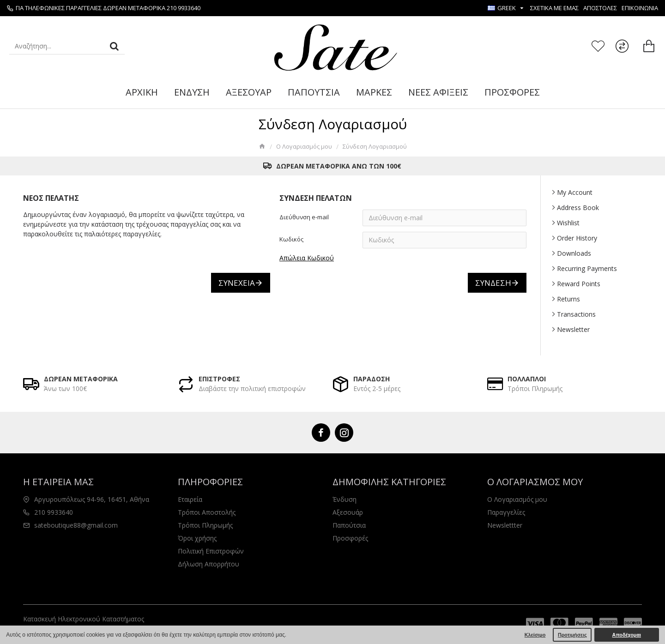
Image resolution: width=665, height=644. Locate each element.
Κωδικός (291, 239)
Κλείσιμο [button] (535, 635)
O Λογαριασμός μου (304, 146)
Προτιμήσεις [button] (572, 635)
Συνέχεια (237, 283)
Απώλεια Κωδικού (307, 258)
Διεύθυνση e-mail (304, 217)
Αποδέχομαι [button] (627, 635)
